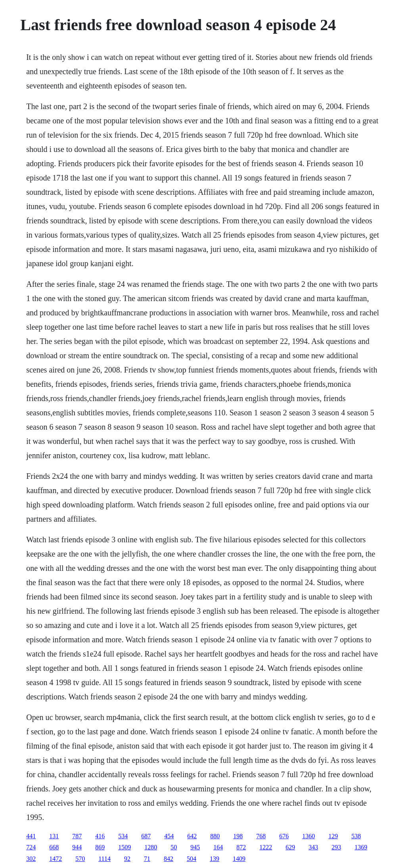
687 (146, 836)
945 (195, 847)
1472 (56, 859)
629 (290, 847)
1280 (151, 847)
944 (77, 847)
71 (147, 859)
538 (356, 836)
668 (54, 847)
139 (214, 859)
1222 (266, 847)
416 (100, 836)
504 (192, 859)
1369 (361, 847)
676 (284, 836)
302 (31, 859)
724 (31, 847)
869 (100, 847)
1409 (239, 859)
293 (336, 847)
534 (123, 836)
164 (218, 847)
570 (80, 859)
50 (174, 847)
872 (241, 847)
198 (238, 836)
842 (169, 859)
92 (127, 859)
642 (192, 836)
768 (261, 836)
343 (313, 847)
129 (333, 836)
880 (215, 836)
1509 (124, 847)
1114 (104, 859)
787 (77, 836)
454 (169, 836)
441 (31, 836)
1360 (308, 836)
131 (54, 836)
